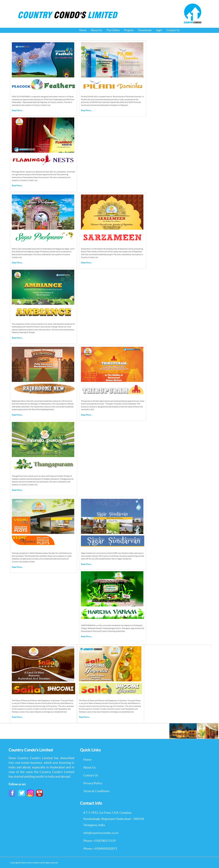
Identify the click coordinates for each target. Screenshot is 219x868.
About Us (96, 30)
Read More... (18, 110)
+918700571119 (104, 841)
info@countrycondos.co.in (101, 833)
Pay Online (113, 30)
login (159, 30)
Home (83, 30)
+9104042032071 (105, 849)
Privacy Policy (93, 783)
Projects (129, 30)
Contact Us (173, 30)
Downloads (145, 30)
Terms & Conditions (96, 791)
